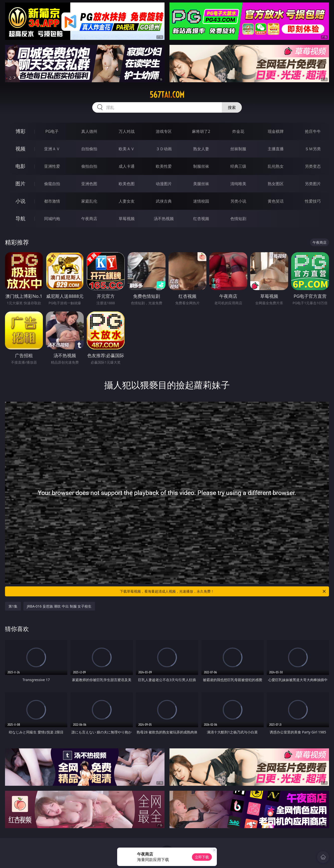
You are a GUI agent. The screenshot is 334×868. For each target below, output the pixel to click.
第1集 (13, 606)
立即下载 (202, 857)
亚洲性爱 (52, 166)
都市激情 (52, 201)
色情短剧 (238, 219)
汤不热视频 (164, 219)
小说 (20, 201)
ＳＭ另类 (313, 149)
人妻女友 (127, 201)
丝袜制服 (238, 149)
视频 (20, 149)
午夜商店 (89, 219)
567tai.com (167, 95)
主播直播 (276, 149)
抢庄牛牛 (313, 131)
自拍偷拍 (89, 149)
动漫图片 (164, 184)
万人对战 (127, 131)
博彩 (20, 131)
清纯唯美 (238, 184)
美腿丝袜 (201, 184)
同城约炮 (52, 219)
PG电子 (52, 131)
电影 (20, 166)
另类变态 (313, 166)
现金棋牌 (276, 131)
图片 (20, 184)
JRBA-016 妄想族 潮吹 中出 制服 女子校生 (59, 606)
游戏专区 (164, 131)
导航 (20, 218)
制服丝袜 (201, 166)
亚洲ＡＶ (52, 149)
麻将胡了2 (201, 131)
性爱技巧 (313, 201)
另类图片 (313, 184)
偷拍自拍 (89, 166)
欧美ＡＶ (127, 149)
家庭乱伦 (89, 201)
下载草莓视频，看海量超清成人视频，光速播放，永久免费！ (223, 591)
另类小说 (238, 201)
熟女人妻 (201, 149)
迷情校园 (201, 201)
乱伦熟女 (276, 166)
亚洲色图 (89, 184)
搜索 (232, 107)
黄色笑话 (276, 201)
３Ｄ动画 (164, 149)
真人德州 (89, 131)
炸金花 (238, 131)
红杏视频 (201, 219)
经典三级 (238, 166)
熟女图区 (276, 184)
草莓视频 (127, 219)
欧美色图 (127, 184)
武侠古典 (164, 201)
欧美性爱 (164, 166)
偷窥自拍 (52, 184)
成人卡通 (127, 166)
